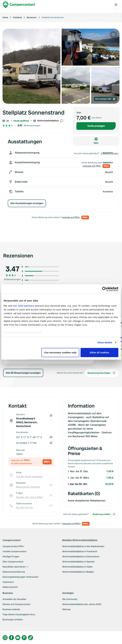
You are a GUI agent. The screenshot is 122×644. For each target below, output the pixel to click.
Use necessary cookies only (60, 352)
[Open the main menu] (116, 5)
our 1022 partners (24, 306)
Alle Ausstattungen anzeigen (27, 203)
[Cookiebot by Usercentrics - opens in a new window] (104, 289)
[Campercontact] (19, 5)
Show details (105, 342)
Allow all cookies (100, 352)
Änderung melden (110, 153)
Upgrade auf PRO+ (71, 217)
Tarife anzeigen (96, 126)
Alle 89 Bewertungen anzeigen (23, 373)
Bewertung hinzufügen (102, 373)
